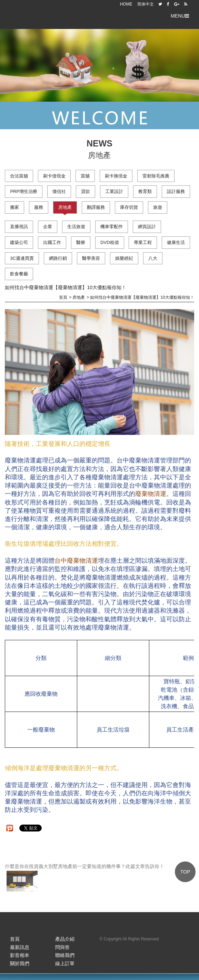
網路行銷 (58, 258)
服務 (39, 207)
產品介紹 (65, 939)
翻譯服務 (96, 207)
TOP (185, 872)
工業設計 (114, 191)
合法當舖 (19, 176)
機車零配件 (112, 227)
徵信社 (59, 191)
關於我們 (20, 963)
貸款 (86, 191)
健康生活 (176, 242)
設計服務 (176, 191)
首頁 (15, 939)
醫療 (81, 242)
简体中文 (146, 4)
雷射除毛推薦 (156, 176)
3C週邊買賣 (22, 258)
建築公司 (19, 242)
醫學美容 (91, 258)
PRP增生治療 (24, 191)
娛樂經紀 (124, 258)
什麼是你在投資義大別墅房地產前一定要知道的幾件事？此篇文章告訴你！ (84, 877)
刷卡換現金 (116, 176)
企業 (48, 227)
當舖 (85, 176)
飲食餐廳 (19, 274)
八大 (153, 258)
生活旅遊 (76, 227)
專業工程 (143, 242)
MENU (180, 16)
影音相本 (20, 955)
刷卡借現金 (54, 176)
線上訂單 (65, 963)
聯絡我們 (65, 955)
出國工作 (52, 242)
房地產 (65, 207)
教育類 (145, 191)
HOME (126, 4)
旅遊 (158, 207)
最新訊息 (20, 947)
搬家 (14, 207)
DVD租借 (110, 242)
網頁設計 (147, 227)
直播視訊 (19, 227)
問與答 (62, 947)
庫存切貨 (129, 207)
